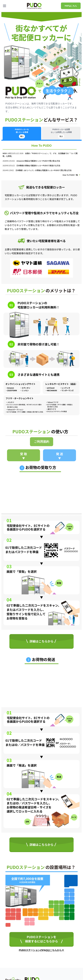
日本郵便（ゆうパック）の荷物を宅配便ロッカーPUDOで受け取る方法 (44, 170)
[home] (34, 6)
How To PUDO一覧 (70, 175)
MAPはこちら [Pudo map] (71, 6)
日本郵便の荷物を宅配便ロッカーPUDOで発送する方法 (38, 166)
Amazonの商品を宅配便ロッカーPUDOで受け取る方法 (38, 161)
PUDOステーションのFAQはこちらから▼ (42, 950)
